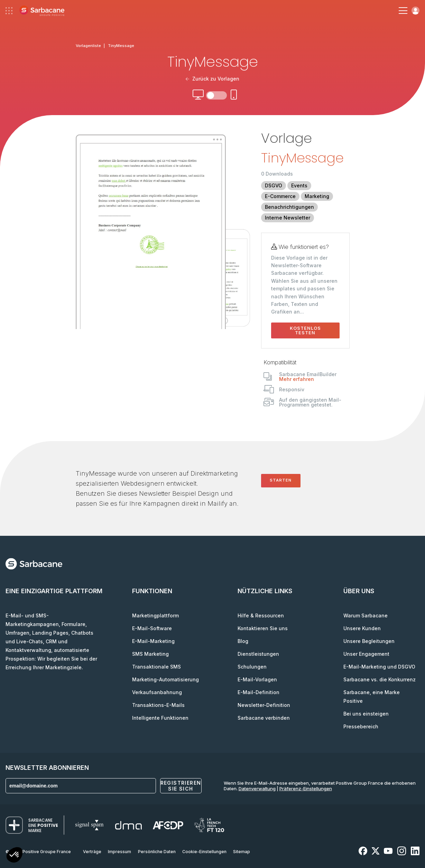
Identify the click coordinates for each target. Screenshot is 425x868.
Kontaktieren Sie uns (263, 628)
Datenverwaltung (257, 788)
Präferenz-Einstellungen (306, 788)
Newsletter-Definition (264, 705)
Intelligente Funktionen (160, 718)
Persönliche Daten (157, 852)
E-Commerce (280, 196)
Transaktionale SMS (156, 667)
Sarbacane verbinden (264, 718)
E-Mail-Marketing (153, 641)
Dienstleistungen (258, 654)
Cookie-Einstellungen (204, 852)
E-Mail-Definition (258, 692)
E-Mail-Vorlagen (257, 679)
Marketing (317, 196)
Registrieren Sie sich (181, 786)
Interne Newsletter (288, 218)
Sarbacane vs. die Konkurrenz (380, 679)
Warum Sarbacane (366, 615)
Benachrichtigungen (289, 207)
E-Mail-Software (152, 628)
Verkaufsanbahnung (157, 692)
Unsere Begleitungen (369, 641)
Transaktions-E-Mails (158, 705)
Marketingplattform (155, 615)
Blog (243, 641)
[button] (15, 856)
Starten (281, 480)
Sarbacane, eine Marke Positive (372, 697)
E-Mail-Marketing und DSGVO (379, 667)
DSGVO (274, 185)
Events (299, 185)
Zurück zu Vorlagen (213, 79)
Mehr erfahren (297, 379)
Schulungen (252, 667)
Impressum (119, 852)
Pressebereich (361, 726)
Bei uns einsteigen (366, 714)
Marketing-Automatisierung (165, 679)
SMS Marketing (150, 654)
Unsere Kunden (362, 628)
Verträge (92, 852)
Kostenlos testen (305, 330)
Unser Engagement (366, 654)
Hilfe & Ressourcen (261, 615)
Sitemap (242, 852)
